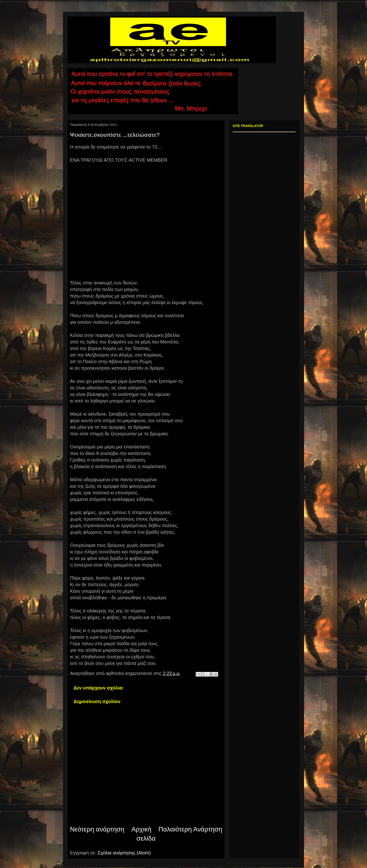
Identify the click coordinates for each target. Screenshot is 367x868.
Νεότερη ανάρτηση (97, 829)
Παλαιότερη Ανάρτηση (190, 829)
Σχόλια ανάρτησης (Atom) (124, 853)
